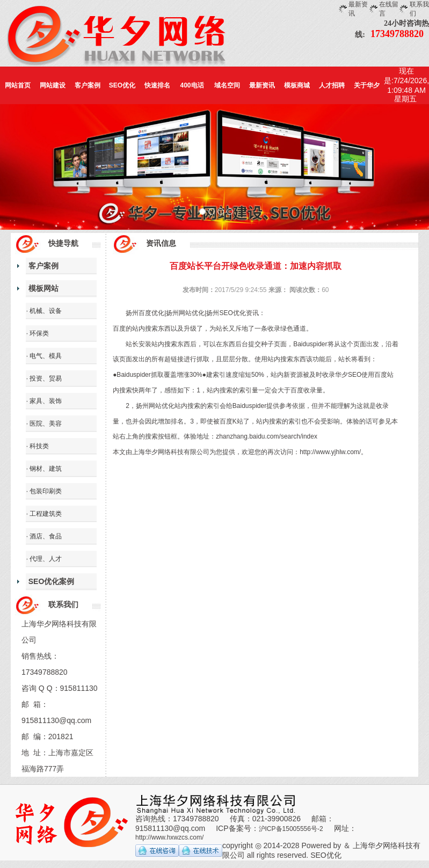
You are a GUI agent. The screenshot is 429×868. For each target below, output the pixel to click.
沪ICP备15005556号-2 (291, 829)
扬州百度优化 (145, 313)
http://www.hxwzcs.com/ (169, 837)
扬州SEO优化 (226, 313)
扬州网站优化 (185, 313)
